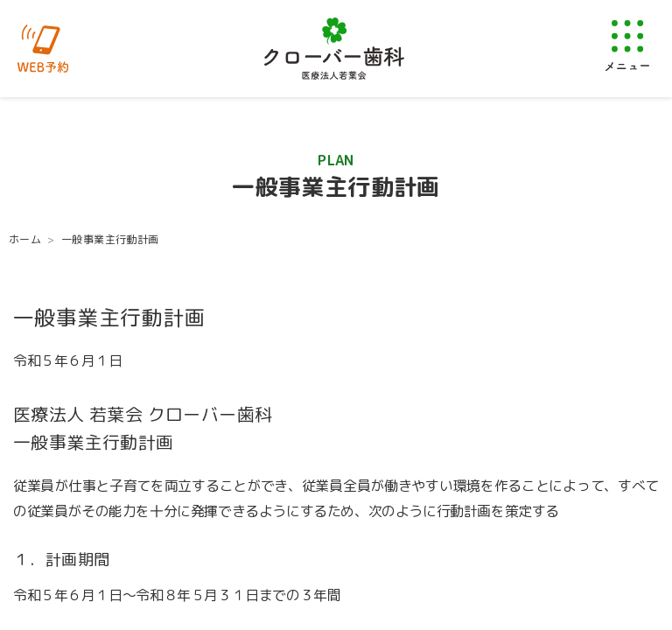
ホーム (25, 239)
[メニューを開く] (627, 45)
